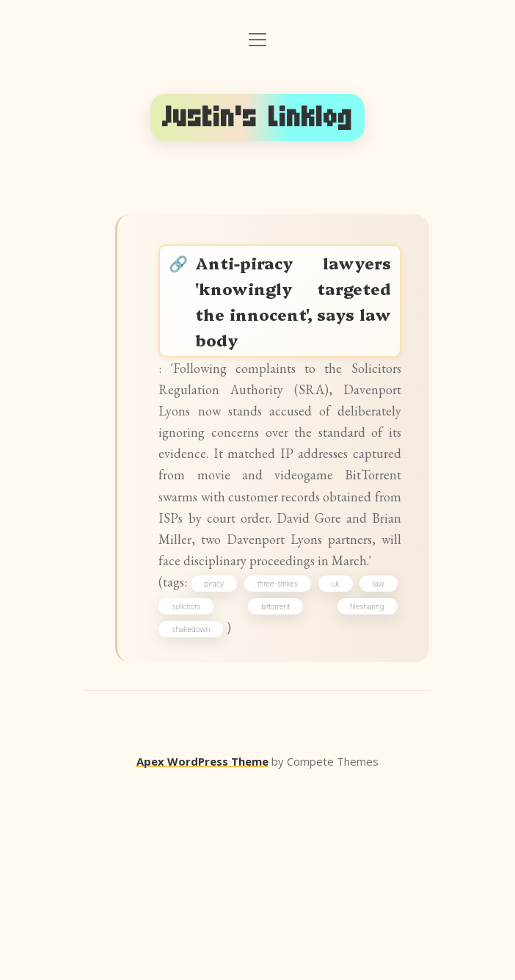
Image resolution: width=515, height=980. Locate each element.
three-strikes (308, 769)
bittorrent (364, 794)
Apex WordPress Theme (202, 959)
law (186, 794)
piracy (237, 769)
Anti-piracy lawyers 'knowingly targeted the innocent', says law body (295, 334)
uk (375, 769)
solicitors (271, 794)
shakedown (266, 820)
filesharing (197, 820)
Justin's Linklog (257, 117)
